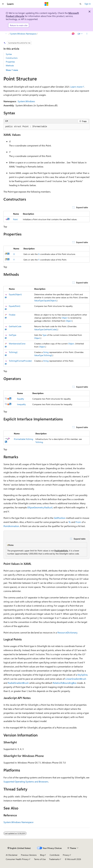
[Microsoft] (47, 4)
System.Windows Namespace (23, 34)
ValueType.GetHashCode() (46, 329)
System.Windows (26, 101)
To (70, 522)
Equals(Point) (15, 306)
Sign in (88, 4)
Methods (10, 65)
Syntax (9, 54)
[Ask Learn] (73, 34)
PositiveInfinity (61, 551)
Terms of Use (40, 859)
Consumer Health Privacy (17, 859)
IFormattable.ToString (23, 439)
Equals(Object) (15, 294)
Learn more (76, 87)
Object (65, 318)
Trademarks (54, 859)
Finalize (12, 315)
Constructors (12, 58)
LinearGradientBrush (76, 679)
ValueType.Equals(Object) (45, 301)
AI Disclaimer (12, 855)
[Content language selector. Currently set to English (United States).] (19, 848)
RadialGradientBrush (18, 683)
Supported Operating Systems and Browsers (26, 782)
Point (15, 219)
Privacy (66, 855)
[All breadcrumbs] (6, 34)
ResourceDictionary (67, 632)
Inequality (21, 404)
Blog (42, 855)
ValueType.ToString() (43, 355)
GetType (13, 335)
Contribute (55, 855)
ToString (39, 442)
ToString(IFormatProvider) (20, 361)
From (78, 522)
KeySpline (83, 675)
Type (44, 335)
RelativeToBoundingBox (65, 683)
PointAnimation (11, 526)
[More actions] (87, 34)
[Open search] (80, 4)
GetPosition (60, 518)
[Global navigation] (3, 4)
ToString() (13, 352)
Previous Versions (29, 855)
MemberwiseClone (17, 344)
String (46, 352)
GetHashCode (15, 326)
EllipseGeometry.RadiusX (40, 507)
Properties (10, 62)
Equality (21, 399)
